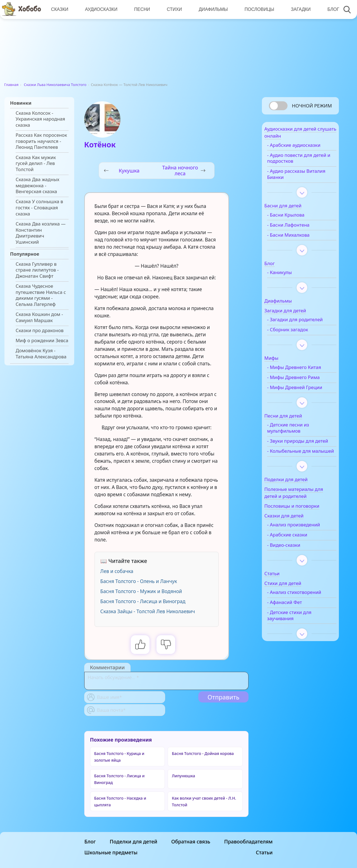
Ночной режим (312, 106)
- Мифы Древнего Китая (304, 377)
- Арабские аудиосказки (304, 148)
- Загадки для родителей (293, 326)
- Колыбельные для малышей (299, 476)
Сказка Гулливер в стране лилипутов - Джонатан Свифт (37, 270)
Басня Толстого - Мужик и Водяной (141, 591)
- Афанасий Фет (295, 636)
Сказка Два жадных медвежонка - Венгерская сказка (38, 185)
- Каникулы (290, 276)
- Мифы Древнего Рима (304, 387)
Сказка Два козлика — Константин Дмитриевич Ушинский (41, 233)
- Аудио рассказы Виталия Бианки (297, 178)
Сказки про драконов (40, 330)
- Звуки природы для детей (301, 459)
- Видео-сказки (294, 572)
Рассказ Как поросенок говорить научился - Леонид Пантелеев (41, 141)
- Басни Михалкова (299, 238)
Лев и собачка (117, 571)
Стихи (173, 9)
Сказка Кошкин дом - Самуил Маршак (39, 317)
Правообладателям (249, 864)
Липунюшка (183, 776)
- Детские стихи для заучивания (300, 649)
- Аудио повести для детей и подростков (300, 161)
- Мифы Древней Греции (296, 400)
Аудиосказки (100, 9)
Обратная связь (191, 864)
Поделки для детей (133, 864)
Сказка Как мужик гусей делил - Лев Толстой (36, 163)
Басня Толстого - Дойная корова (203, 753)
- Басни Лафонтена (299, 228)
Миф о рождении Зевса (42, 341)
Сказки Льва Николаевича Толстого (55, 85)
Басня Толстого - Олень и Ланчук (139, 581)
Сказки (59, 9)
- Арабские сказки (298, 562)
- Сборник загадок (298, 339)
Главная (11, 85)
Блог (330, 9)
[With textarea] (166, 681)
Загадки (298, 9)
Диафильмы (211, 9)
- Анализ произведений (304, 552)
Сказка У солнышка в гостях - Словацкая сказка (39, 208)
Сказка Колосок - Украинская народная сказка (40, 119)
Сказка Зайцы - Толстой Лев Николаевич (148, 611)
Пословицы (257, 9)
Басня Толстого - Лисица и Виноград (143, 601)
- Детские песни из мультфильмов (298, 443)
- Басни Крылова (296, 218)
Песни (141, 9)
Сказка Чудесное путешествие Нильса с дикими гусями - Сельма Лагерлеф (41, 295)
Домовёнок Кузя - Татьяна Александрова (41, 354)
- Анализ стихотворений (294, 623)
